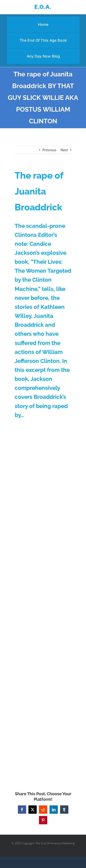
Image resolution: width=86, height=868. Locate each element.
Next (64, 150)
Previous (49, 150)
